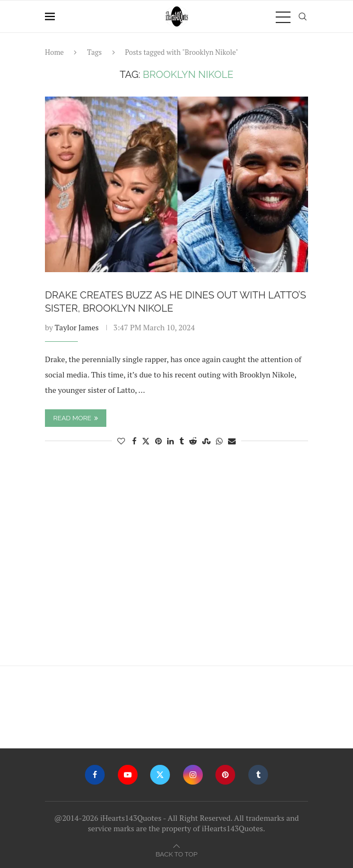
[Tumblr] (258, 775)
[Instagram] (193, 775)
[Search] (303, 16)
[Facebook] (95, 775)
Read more (76, 418)
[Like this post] (121, 441)
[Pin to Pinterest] (158, 441)
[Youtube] (128, 775)
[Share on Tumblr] (181, 441)
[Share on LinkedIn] (170, 441)
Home (54, 52)
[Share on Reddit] (193, 441)
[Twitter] (160, 775)
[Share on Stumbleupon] (206, 441)
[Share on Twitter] (146, 441)
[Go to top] (176, 853)
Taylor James (77, 327)
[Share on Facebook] (134, 441)
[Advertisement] (176, 561)
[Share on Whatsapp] (219, 441)
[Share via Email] (232, 441)
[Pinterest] (225, 775)
